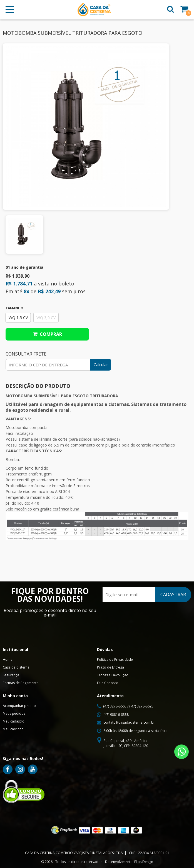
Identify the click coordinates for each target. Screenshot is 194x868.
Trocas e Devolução (113, 675)
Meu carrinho (13, 729)
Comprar (47, 334)
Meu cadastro (14, 721)
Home (8, 659)
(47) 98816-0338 (116, 715)
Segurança (11, 675)
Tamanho (14, 308)
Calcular (101, 365)
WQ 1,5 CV (18, 318)
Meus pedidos (14, 713)
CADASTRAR (173, 595)
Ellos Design (144, 862)
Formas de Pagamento (21, 683)
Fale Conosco (108, 683)
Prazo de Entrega (110, 667)
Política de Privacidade (115, 659)
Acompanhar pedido (19, 706)
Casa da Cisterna (16, 667)
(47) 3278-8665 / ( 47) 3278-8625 (128, 706)
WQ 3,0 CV (46, 318)
